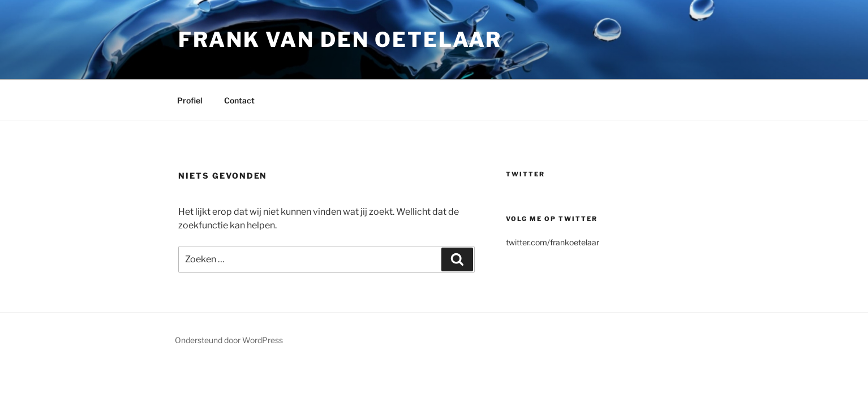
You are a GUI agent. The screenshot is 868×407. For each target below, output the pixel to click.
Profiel (190, 100)
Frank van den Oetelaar (340, 40)
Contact (239, 100)
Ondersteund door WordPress (229, 340)
